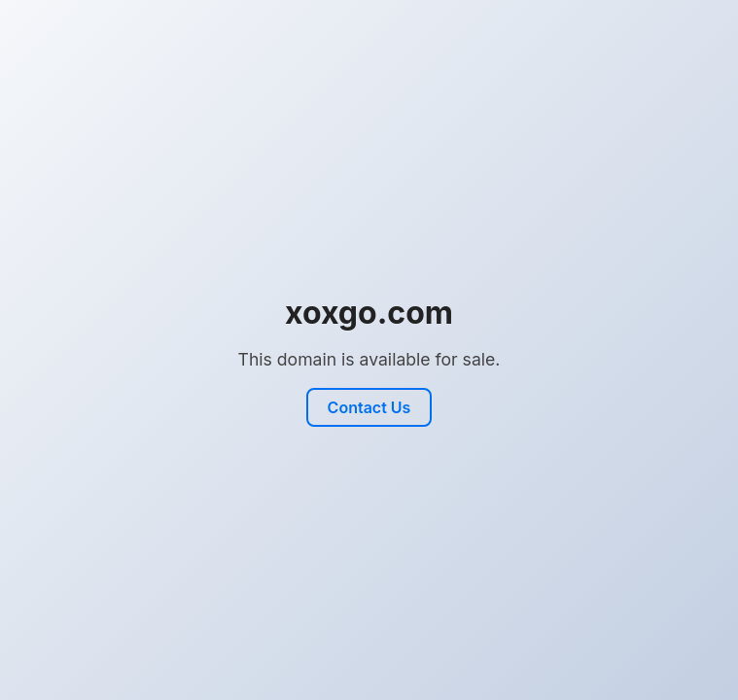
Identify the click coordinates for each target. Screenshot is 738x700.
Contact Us (369, 407)
